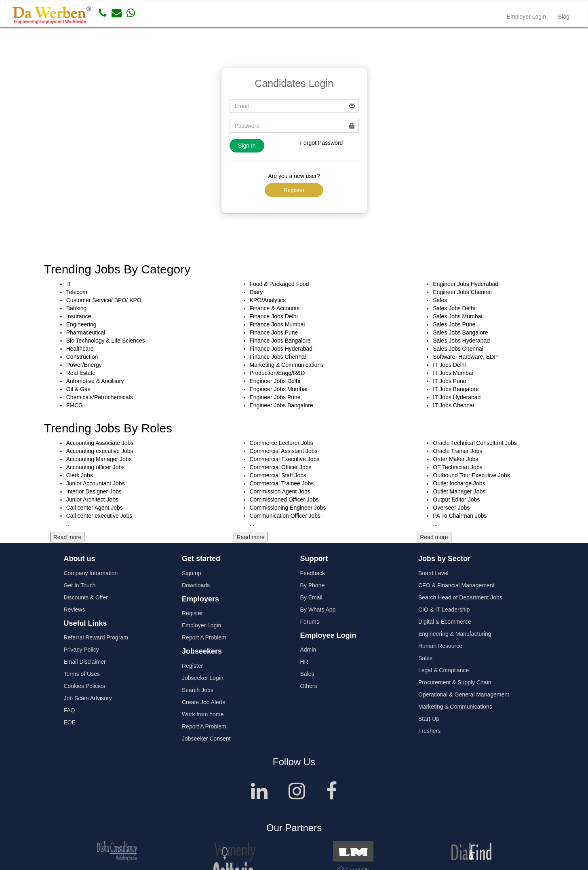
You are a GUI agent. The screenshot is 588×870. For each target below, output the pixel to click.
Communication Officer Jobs (285, 516)
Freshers (429, 731)
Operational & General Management (464, 694)
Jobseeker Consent (206, 739)
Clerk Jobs (80, 475)
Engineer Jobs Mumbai (279, 389)
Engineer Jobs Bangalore (281, 405)
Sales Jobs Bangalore (460, 332)
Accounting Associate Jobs (100, 443)
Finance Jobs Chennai (278, 357)
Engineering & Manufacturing (455, 634)
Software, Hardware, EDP (465, 357)
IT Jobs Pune (449, 381)
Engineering (81, 324)
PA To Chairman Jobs (460, 516)
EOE (70, 722)
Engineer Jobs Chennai (462, 292)
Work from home (203, 714)
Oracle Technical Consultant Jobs (475, 443)
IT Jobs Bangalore (456, 389)
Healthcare (80, 349)
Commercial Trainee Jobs (282, 483)
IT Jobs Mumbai (453, 373)
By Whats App (318, 610)
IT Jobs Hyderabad (457, 397)
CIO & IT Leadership (444, 610)
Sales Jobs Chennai (458, 349)
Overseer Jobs (451, 508)
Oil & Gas (78, 389)
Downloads (196, 585)
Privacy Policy (81, 650)
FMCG (75, 405)
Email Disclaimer (85, 662)
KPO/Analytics (268, 300)
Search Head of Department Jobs (460, 597)
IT (69, 284)
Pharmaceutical (86, 332)
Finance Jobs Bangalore (280, 341)
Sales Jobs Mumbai (457, 316)
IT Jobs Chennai (453, 405)
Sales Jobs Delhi (454, 308)
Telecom (77, 292)
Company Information (91, 573)
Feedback (313, 573)
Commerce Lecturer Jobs (281, 443)
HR (304, 662)
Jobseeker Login (203, 678)
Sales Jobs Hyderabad (461, 341)
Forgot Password (322, 143)
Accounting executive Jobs (100, 451)
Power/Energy (84, 365)
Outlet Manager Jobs (459, 491)
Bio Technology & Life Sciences (106, 341)
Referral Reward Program (96, 637)
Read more (67, 537)
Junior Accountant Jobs (96, 483)
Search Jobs (198, 690)
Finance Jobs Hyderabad (281, 349)
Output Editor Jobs (456, 500)
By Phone (313, 585)
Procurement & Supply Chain (455, 682)
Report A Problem (204, 637)
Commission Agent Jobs (280, 491)
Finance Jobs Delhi (274, 316)
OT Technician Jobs (457, 467)
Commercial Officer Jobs (281, 467)
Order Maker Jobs (455, 459)
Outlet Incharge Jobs (459, 483)
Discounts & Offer (86, 597)
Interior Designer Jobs (94, 491)
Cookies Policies (85, 686)
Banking (77, 308)
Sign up (191, 573)
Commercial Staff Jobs (278, 475)
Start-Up (429, 719)
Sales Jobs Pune (454, 324)
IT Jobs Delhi (449, 365)
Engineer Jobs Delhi (275, 381)
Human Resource (440, 646)
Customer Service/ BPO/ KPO (104, 300)
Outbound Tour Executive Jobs (471, 475)
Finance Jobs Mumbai (277, 324)
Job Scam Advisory (88, 698)
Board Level (433, 573)
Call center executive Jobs (99, 516)
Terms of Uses (82, 674)
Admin (308, 650)
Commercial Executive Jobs (285, 459)
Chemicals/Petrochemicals (100, 397)
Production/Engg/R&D (277, 373)
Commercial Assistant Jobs (284, 451)
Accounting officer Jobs (96, 467)
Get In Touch (80, 585)
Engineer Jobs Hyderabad (466, 284)
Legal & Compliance (444, 670)
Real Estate (81, 373)
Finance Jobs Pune (274, 332)
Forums (310, 622)
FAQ (70, 710)
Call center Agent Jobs (95, 508)
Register (294, 190)
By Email (311, 597)
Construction (82, 357)
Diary (256, 292)
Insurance (79, 316)
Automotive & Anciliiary (95, 381)
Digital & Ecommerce (445, 622)
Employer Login (526, 17)
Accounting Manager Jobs (99, 459)
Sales (440, 300)
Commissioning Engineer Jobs (288, 508)
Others (309, 686)
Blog (564, 17)
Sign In (247, 146)
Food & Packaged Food (279, 284)
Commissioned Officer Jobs (284, 500)
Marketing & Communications (287, 365)
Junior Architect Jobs (92, 500)
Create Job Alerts (203, 702)
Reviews (75, 610)
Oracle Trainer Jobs (457, 451)
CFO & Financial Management (456, 585)
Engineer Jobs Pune (275, 397)
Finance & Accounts (275, 308)
